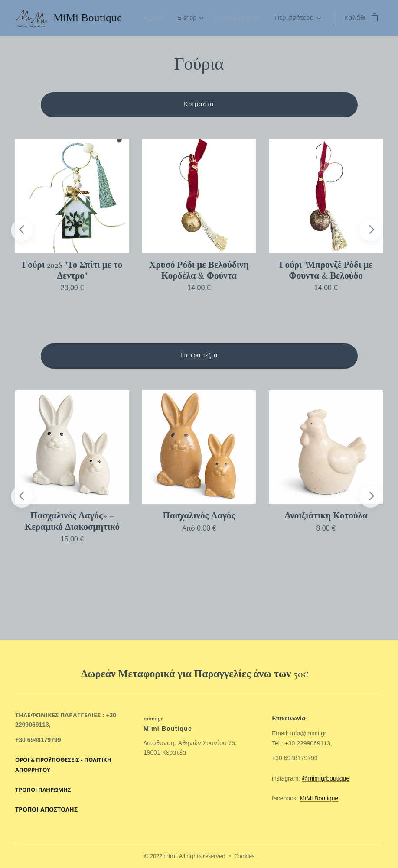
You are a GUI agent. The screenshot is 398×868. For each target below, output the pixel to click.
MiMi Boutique (319, 798)
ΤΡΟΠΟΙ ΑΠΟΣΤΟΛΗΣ (46, 810)
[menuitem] (153, 18)
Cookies (244, 856)
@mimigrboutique (326, 778)
